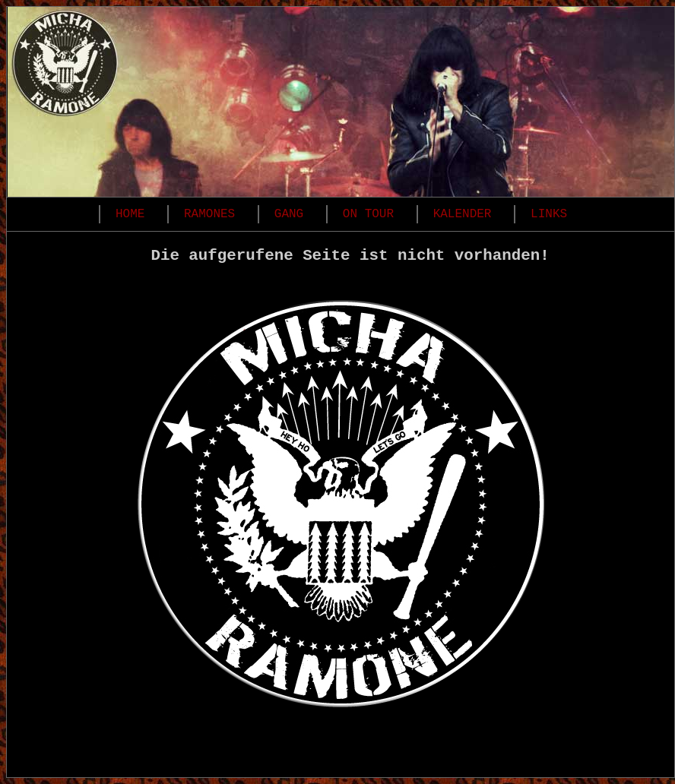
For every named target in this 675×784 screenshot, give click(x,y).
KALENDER (463, 214)
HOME (130, 214)
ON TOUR (368, 214)
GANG (289, 214)
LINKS (549, 214)
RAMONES (209, 214)
